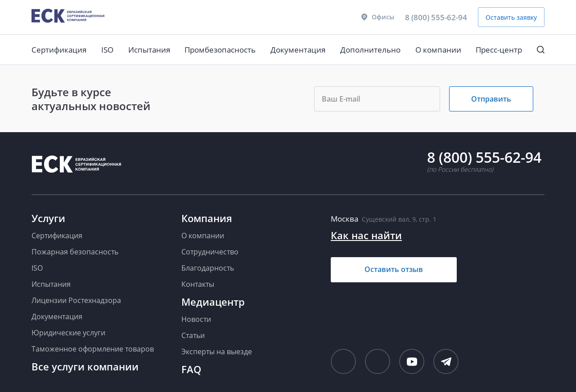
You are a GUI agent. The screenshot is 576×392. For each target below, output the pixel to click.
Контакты (198, 284)
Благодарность (208, 268)
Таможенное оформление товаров (93, 349)
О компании (438, 50)
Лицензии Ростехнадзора (76, 300)
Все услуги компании (85, 366)
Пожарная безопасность (75, 252)
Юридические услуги (68, 333)
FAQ (191, 369)
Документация (298, 50)
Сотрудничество (210, 252)
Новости (196, 319)
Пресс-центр (499, 50)
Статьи (193, 335)
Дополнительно (370, 50)
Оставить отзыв (394, 269)
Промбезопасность (220, 50)
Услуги (48, 218)
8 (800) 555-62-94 (436, 17)
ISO (107, 50)
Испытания (149, 50)
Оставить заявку (511, 17)
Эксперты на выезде (217, 352)
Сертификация (59, 50)
